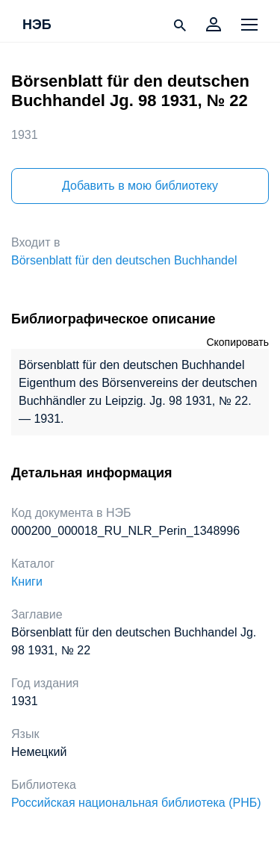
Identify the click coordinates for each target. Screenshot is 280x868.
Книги (27, 582)
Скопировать (237, 342)
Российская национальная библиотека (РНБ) (136, 803)
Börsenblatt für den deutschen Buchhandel (124, 260)
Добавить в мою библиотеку (140, 186)
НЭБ (37, 25)
